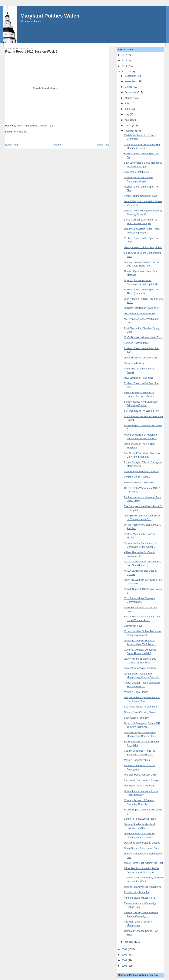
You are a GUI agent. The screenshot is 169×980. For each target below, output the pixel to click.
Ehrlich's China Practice (137, 477)
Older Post (103, 145)
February (130, 131)
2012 (125, 60)
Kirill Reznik (20, 132)
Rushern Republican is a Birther (141, 308)
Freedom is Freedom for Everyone (143, 780)
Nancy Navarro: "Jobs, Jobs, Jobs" (143, 247)
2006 (125, 966)
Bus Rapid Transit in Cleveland (141, 707)
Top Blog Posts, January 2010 (140, 775)
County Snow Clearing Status (140, 712)
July (127, 103)
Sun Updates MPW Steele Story (141, 411)
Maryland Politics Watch (50, 16)
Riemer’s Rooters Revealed (139, 483)
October (129, 87)
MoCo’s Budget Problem (137, 760)
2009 (125, 949)
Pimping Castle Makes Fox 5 (139, 898)
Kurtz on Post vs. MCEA (137, 343)
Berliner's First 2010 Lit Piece (140, 819)
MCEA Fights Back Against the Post (143, 863)
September (131, 92)
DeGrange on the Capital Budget (142, 843)
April (127, 120)
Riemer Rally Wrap (134, 363)
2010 (125, 72)
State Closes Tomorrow (137, 718)
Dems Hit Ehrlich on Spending (140, 358)
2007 (125, 960)
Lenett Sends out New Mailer (140, 314)
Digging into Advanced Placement (142, 887)
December (131, 76)
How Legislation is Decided (139, 378)
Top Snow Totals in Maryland (139, 786)
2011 (125, 66)
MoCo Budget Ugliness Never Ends (143, 337)
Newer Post (11, 145)
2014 (125, 55)
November (131, 81)
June (128, 109)
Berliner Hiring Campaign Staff (140, 196)
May (127, 114)
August (129, 98)
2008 (125, 955)
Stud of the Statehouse (136, 172)
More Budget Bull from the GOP (141, 471)
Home (58, 145)
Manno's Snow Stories (136, 692)
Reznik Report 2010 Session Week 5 (31, 51)
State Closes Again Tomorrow (140, 668)
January (129, 942)
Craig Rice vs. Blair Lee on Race (142, 848)
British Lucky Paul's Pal (137, 892)
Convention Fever (134, 626)
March (128, 125)
